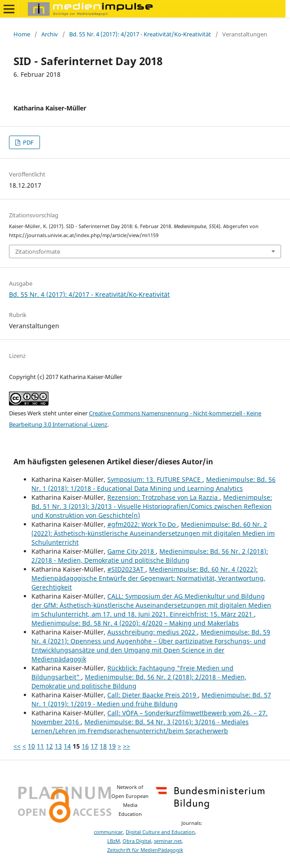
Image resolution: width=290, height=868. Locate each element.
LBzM (114, 841)
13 (58, 746)
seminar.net (168, 841)
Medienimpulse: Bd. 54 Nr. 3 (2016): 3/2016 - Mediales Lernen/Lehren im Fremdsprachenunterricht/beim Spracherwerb (140, 726)
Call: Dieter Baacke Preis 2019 (153, 695)
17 (94, 746)
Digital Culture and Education (160, 832)
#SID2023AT (126, 569)
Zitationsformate (38, 251)
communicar (108, 832)
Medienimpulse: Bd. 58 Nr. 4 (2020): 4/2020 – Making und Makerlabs (135, 623)
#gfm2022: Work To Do (142, 524)
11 (40, 746)
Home (22, 34)
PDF (28, 142)
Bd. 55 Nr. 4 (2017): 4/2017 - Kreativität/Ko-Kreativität (140, 34)
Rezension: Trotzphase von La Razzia (163, 497)
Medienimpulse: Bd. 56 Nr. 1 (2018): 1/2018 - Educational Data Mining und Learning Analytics (154, 484)
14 (67, 746)
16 (85, 746)
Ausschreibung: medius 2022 (152, 632)
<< (17, 746)
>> (127, 746)
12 (49, 746)
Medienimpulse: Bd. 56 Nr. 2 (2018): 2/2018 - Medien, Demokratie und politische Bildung (150, 556)
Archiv (50, 34)
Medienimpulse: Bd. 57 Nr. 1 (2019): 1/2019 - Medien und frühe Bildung (151, 699)
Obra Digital (137, 841)
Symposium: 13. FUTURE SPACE (155, 479)
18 (103, 746)
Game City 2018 (132, 551)
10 (31, 746)
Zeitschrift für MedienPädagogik (145, 850)
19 (112, 746)
